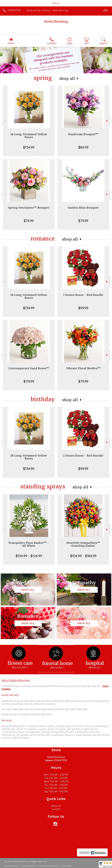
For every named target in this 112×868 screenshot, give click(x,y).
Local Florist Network (49, 866)
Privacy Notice (28, 866)
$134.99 (29, 147)
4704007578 (14, 10)
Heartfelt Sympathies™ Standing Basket (83, 544)
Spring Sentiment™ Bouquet (29, 208)
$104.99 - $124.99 (29, 556)
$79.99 (83, 221)
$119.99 (29, 381)
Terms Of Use (11, 866)
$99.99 (83, 308)
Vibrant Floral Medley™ (83, 368)
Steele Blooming (56, 21)
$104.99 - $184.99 (83, 556)
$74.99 (29, 221)
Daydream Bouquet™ (83, 134)
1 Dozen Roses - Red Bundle (83, 295)
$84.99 (83, 147)
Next (107, 121)
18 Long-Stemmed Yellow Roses (29, 136)
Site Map (67, 866)
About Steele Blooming (16, 680)
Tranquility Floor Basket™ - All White (29, 544)
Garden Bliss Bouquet (83, 208)
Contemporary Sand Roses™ (29, 368)
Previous (5, 121)
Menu (11, 43)
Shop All (67, 79)
